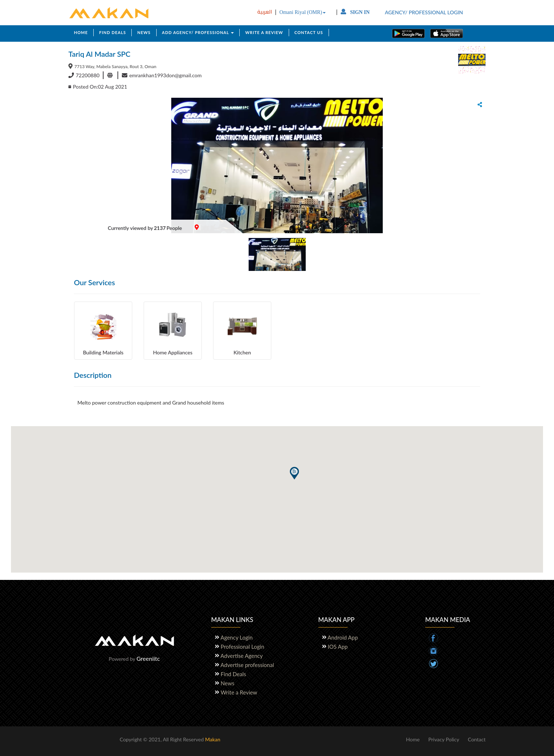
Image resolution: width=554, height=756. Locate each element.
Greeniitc (148, 658)
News (227, 683)
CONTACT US (309, 32)
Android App (343, 637)
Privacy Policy (443, 739)
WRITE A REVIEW (264, 32)
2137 (160, 228)
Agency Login (237, 637)
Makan (213, 739)
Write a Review (239, 692)
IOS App (338, 647)
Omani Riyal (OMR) (303, 12)
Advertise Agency (242, 656)
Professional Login (242, 647)
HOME (81, 32)
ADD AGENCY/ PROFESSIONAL (198, 32)
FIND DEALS (113, 32)
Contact (477, 739)
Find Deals (233, 674)
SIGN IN (355, 12)
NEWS (144, 32)
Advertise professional (247, 665)
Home (413, 739)
